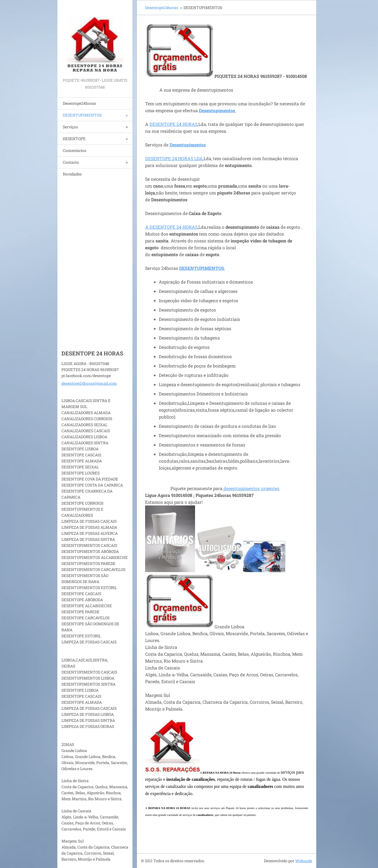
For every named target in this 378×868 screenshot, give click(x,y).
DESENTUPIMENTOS (82, 115)
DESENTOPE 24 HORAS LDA (174, 158)
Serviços (70, 127)
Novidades (72, 174)
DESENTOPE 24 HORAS (174, 124)
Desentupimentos (188, 145)
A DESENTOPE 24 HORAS (171, 227)
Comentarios (74, 150)
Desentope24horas (79, 103)
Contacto (71, 162)
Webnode (304, 861)
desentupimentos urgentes (251, 488)
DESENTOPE (74, 139)
